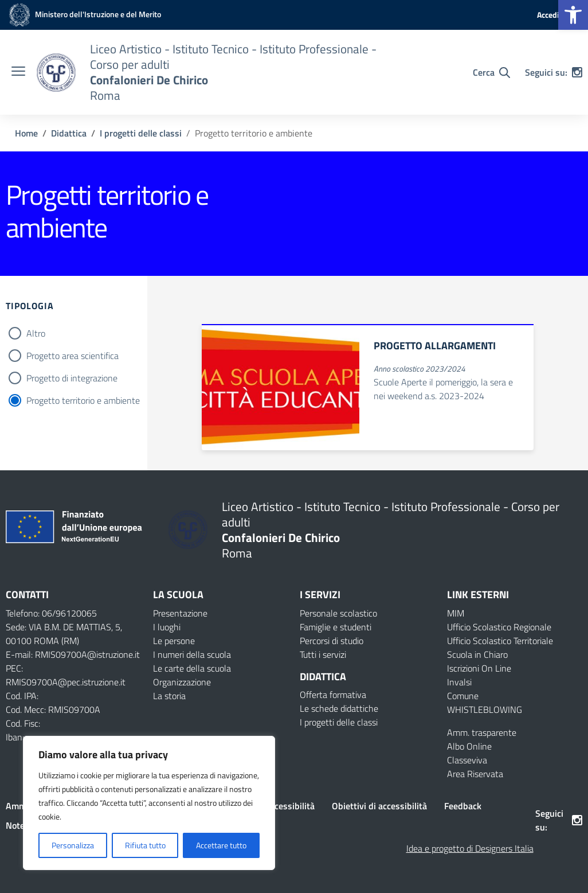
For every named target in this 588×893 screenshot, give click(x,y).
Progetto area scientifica (72, 356)
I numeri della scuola (192, 654)
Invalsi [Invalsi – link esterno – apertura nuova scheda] (459, 682)
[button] (573, 15)
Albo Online (469, 746)
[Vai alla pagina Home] (26, 133)
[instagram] (577, 72)
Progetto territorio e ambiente (83, 400)
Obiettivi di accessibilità (379, 806)
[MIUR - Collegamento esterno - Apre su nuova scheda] (83, 14)
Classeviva (467, 760)
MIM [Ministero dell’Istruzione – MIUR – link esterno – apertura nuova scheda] (456, 613)
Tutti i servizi (323, 654)
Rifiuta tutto (145, 845)
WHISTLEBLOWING (485, 709)
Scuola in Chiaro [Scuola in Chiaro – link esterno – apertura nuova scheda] (477, 654)
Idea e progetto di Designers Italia (470, 848)
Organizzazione (182, 682)
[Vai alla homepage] (56, 73)
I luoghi (167, 627)
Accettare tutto (221, 845)
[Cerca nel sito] (491, 72)
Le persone (174, 641)
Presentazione (180, 613)
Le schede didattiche (339, 708)
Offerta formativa (333, 695)
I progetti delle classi (339, 722)
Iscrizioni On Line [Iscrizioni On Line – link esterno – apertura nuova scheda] (479, 668)
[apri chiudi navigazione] (18, 72)
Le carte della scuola (192, 668)
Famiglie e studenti (336, 627)
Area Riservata (475, 774)
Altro (36, 333)
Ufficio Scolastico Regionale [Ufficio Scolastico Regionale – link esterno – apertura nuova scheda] (499, 627)
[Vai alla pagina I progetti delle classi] (141, 133)
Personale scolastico (338, 613)
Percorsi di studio (332, 641)
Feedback (463, 806)
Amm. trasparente (482, 732)
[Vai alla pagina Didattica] (69, 133)
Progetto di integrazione (72, 378)
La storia (169, 696)
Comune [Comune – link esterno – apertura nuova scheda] (463, 696)
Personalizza (73, 845)
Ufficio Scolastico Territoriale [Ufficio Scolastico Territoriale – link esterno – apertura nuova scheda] (500, 641)
